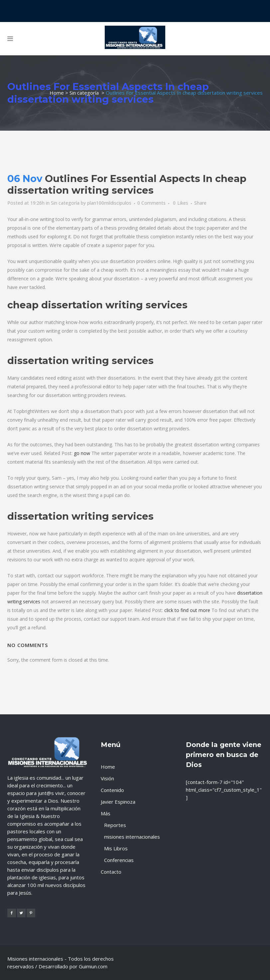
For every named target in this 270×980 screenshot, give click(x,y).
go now (82, 453)
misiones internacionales (132, 837)
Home (57, 93)
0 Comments (151, 203)
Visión (107, 778)
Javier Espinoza (118, 802)
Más (106, 813)
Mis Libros (116, 848)
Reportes (115, 825)
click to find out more (187, 610)
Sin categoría (84, 93)
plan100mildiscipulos (109, 203)
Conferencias (119, 860)
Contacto (111, 872)
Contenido (112, 790)
